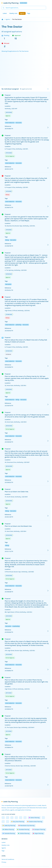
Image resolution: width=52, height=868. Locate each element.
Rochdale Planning (23, 829)
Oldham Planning (8, 829)
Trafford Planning (24, 833)
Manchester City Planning (26, 826)
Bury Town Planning (18, 822)
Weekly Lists (13, 13)
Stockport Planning (39, 829)
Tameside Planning (9, 833)
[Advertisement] (26, 69)
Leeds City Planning (11, 3)
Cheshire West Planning (35, 822)
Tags (29, 13)
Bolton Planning (34, 818)
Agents (22, 13)
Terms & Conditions (8, 859)
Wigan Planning (38, 833)
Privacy (4, 862)
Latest (5, 13)
